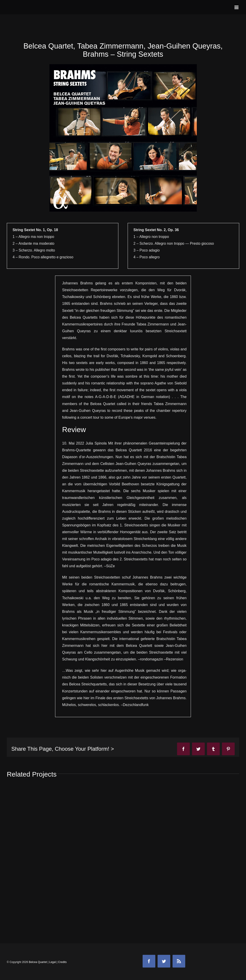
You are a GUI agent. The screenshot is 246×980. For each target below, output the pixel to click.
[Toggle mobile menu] (237, 7)
